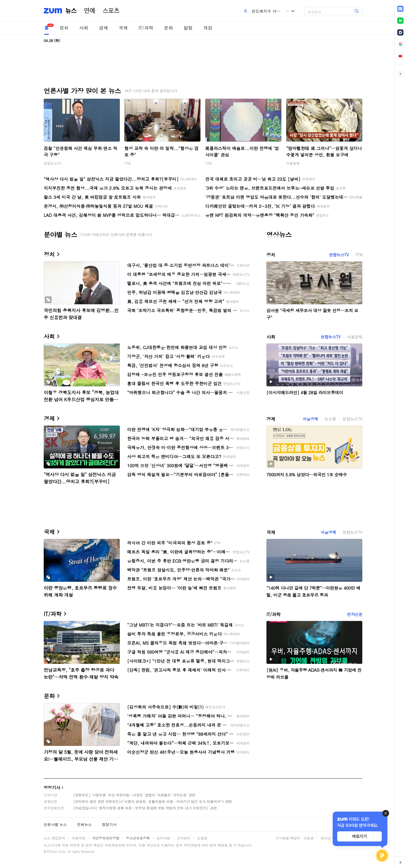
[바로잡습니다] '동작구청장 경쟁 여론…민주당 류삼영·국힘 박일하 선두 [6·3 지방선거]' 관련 (145, 808)
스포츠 (111, 11)
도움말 (202, 838)
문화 (168, 28)
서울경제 (293, 163)
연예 (90, 11)
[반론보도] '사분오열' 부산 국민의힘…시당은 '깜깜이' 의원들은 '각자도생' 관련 (134, 795)
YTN (128, 163)
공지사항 (163, 838)
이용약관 (79, 838)
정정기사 (52, 787)
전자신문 (355, 614)
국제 (123, 28)
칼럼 (188, 28)
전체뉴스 (84, 824)
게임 (208, 28)
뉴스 (71, 11)
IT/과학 (146, 28)
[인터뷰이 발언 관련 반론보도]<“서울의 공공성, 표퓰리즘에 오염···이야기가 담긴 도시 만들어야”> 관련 (153, 801)
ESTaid (52, 852)
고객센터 (184, 838)
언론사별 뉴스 (55, 824)
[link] (400, 9)
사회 (84, 28)
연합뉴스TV (52, 163)
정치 (64, 28)
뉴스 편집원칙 (54, 838)
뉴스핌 (330, 419)
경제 (103, 28)
